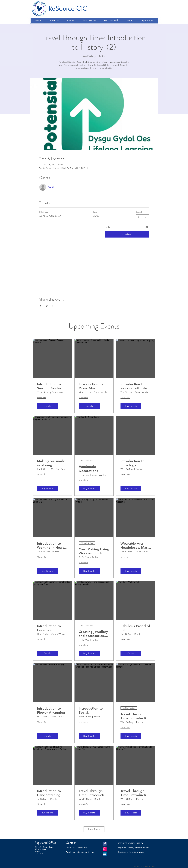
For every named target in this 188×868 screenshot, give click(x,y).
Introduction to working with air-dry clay (134, 386)
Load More (94, 829)
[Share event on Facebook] (40, 306)
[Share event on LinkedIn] (53, 306)
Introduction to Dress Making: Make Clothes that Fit (93, 386)
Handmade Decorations (88, 469)
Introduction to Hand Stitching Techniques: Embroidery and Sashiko (50, 793)
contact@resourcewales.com (83, 852)
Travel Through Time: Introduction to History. (135, 716)
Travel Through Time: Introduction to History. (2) (135, 793)
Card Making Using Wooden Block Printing (94, 551)
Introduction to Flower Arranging (51, 710)
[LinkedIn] (105, 854)
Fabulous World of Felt (135, 628)
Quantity (140, 212)
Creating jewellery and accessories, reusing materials (93, 634)
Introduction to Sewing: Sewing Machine (50, 386)
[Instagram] (105, 849)
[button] (54, 20)
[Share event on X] (47, 306)
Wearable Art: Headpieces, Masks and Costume (136, 546)
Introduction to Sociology (133, 463)
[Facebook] (105, 844)
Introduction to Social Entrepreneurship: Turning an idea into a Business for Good (93, 710)
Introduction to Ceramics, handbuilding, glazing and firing (51, 628)
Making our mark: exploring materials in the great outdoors (51, 463)
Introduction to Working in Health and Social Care (51, 546)
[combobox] (143, 217)
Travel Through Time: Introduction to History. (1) (93, 793)
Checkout (127, 234)
